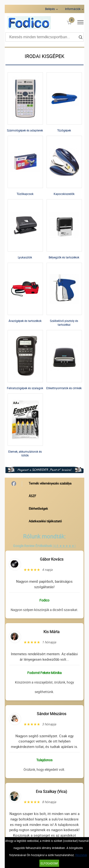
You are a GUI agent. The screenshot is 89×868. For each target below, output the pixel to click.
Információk (73, 9)
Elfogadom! (49, 863)
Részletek (81, 855)
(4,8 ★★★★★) (64, 546)
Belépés (50, 9)
